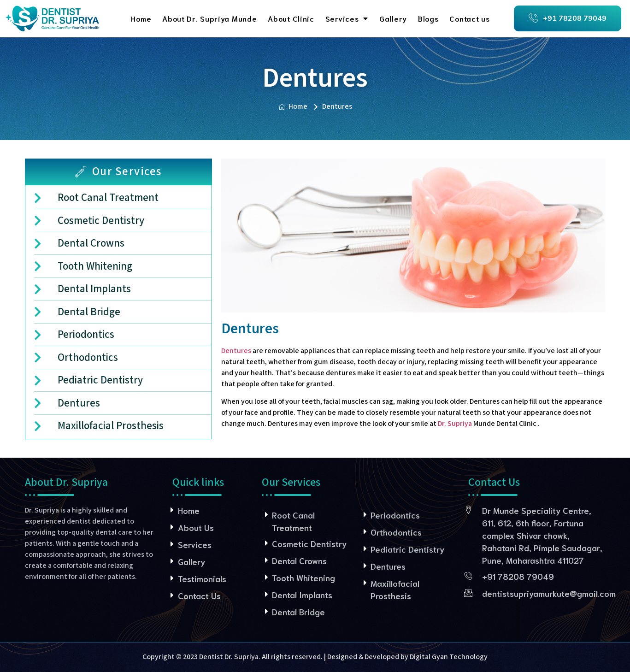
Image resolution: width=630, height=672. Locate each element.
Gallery (393, 18)
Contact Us (199, 595)
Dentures (236, 351)
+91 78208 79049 (518, 576)
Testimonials (202, 578)
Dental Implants (302, 595)
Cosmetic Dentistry (309, 543)
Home (141, 18)
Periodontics (395, 515)
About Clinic (291, 18)
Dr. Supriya (455, 424)
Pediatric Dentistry (407, 549)
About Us (196, 527)
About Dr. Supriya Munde (209, 18)
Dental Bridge (298, 612)
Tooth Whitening (303, 578)
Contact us (469, 18)
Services (347, 18)
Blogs (428, 18)
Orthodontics (396, 532)
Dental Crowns (299, 560)
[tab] (119, 172)
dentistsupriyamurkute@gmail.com (549, 593)
